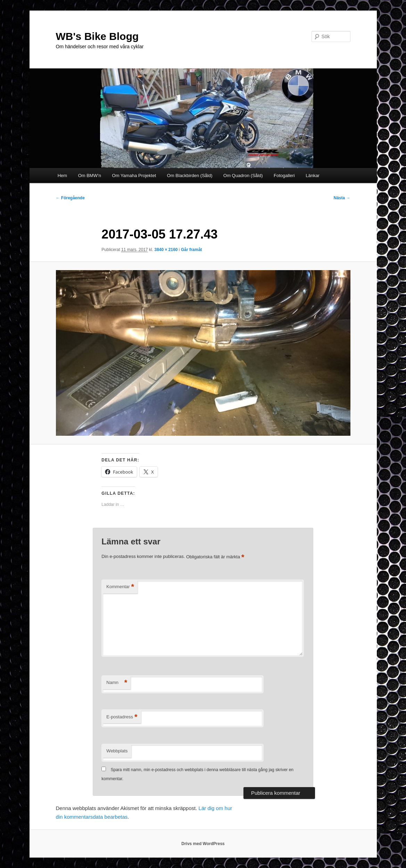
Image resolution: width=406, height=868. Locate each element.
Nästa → (342, 198)
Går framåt (192, 250)
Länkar (313, 176)
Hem (62, 176)
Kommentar (120, 587)
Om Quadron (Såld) (243, 176)
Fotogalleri (284, 176)
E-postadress (122, 717)
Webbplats (117, 751)
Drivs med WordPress (203, 844)
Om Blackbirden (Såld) (190, 176)
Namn (117, 683)
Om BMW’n (90, 176)
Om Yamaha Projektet (134, 176)
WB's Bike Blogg (97, 36)
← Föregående (70, 198)
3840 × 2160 (166, 250)
